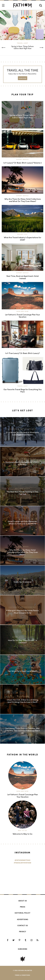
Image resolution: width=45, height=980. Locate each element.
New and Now (22, 311)
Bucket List (22, 234)
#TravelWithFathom (22, 863)
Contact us (23, 925)
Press (23, 907)
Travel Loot (23, 43)
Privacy (23, 932)
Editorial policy (22, 913)
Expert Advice (22, 159)
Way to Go (22, 830)
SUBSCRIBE (22, 78)
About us (23, 901)
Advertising (23, 919)
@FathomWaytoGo (22, 860)
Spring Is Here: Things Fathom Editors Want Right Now (22, 47)
